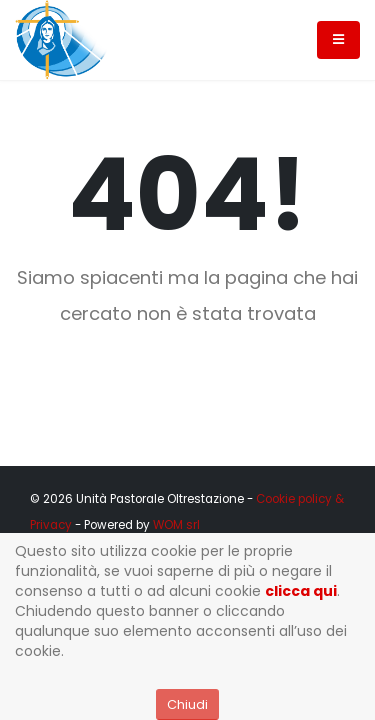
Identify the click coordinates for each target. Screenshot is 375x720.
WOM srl (176, 525)
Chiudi (187, 704)
